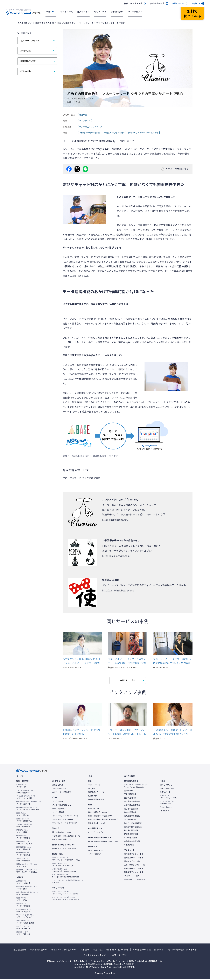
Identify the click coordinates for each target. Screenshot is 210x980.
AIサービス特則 (120, 955)
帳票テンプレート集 (132, 862)
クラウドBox (27, 866)
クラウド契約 (57, 802)
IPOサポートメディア (97, 833)
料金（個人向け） (95, 809)
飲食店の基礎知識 (131, 831)
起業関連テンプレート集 (134, 873)
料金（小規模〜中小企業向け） (100, 816)
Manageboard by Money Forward (66, 876)
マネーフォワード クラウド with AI (66, 899)
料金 (48, 12)
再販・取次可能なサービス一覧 (64, 849)
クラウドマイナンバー (25, 917)
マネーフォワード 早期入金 (63, 865)
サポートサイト (94, 785)
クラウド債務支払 (23, 837)
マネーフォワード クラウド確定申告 (93, 257)
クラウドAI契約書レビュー (63, 805)
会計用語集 (128, 791)
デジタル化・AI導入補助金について (66, 836)
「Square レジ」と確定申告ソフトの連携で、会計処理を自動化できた (172, 732)
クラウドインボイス (24, 843)
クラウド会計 (22, 786)
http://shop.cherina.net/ (115, 520)
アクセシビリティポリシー (96, 955)
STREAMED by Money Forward (64, 871)
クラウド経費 (22, 832)
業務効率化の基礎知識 (133, 827)
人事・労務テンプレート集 (135, 865)
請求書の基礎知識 (131, 809)
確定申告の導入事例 (44, 23)
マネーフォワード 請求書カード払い (66, 859)
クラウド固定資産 (24, 849)
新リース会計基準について (63, 840)
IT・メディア (85, 121)
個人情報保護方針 (39, 950)
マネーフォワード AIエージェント (65, 893)
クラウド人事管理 (23, 883)
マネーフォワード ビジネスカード (65, 816)
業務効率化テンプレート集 (135, 880)
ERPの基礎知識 (130, 795)
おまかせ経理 (57, 785)
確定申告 (83, 115)
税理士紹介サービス (96, 793)
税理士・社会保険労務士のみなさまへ (103, 842)
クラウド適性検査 (23, 934)
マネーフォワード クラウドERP (65, 823)
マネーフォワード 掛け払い (27, 871)
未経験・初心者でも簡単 (117, 133)
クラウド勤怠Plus (27, 894)
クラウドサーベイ (25, 928)
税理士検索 (93, 796)
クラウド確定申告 (29, 803)
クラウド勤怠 (27, 888)
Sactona (68, 882)
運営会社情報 (20, 950)
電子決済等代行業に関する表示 (182, 950)
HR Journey (165, 811)
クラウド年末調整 (23, 905)
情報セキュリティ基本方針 (64, 950)
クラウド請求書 (22, 815)
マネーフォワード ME (168, 797)
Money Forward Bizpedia (136, 786)
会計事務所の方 (157, 3)
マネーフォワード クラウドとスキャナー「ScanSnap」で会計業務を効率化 (127, 661)
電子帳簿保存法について (62, 833)
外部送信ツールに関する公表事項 (148, 950)
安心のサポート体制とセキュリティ (148, 133)
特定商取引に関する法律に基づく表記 (111, 950)
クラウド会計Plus (25, 792)
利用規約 (85, 950)
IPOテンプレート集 (132, 876)
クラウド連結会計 (23, 860)
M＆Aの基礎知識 (131, 838)
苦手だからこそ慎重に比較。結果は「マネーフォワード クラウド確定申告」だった (82, 661)
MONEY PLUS (167, 803)
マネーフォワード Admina (62, 820)
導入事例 (92, 789)
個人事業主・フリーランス (92, 127)
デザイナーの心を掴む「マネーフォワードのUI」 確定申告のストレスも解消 (127, 732)
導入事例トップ (25, 23)
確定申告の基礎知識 (132, 802)
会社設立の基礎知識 (132, 816)
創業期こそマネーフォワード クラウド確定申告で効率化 (82, 732)
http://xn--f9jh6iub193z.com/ (118, 590)
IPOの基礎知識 (130, 820)
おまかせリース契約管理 (62, 793)
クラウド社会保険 (24, 911)
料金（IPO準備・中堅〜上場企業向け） (104, 820)
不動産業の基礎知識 (132, 842)
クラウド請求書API (96, 851)
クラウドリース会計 (26, 798)
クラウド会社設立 (59, 809)
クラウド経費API (95, 855)
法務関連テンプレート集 (134, 869)
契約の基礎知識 (130, 813)
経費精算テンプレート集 (134, 858)
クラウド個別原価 (24, 854)
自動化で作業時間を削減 (91, 133)
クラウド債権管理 (26, 826)
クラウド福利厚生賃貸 (25, 922)
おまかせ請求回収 (59, 789)
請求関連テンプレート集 (134, 855)
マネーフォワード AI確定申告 (28, 809)
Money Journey (166, 807)
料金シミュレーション (97, 823)
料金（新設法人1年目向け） (99, 813)
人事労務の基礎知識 (132, 805)
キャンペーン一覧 (167, 789)
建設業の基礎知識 (131, 835)
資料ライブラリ (166, 785)
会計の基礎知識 (130, 798)
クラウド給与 (22, 900)
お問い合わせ (178, 3)
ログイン (196, 3)
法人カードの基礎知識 (133, 824)
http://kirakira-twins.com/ (116, 556)
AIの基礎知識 (129, 845)
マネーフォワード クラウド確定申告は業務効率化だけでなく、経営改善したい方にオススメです (172, 661)
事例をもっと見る (128, 681)
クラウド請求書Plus (24, 820)
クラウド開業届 (58, 813)
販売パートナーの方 (133, 3)
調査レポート (165, 793)
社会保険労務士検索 (96, 800)
